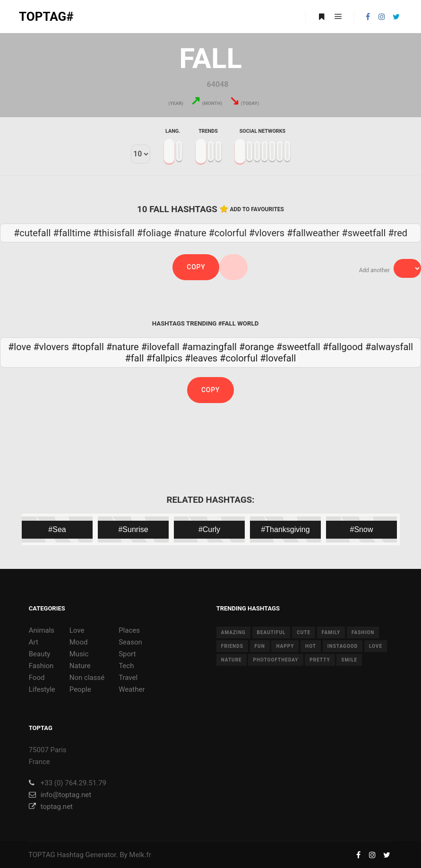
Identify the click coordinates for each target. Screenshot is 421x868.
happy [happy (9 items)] (285, 646)
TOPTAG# (46, 17)
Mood (79, 642)
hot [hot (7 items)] (311, 646)
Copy (196, 267)
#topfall (88, 347)
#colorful (239, 358)
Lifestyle (42, 689)
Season (130, 642)
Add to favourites (257, 209)
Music (79, 654)
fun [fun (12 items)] (260, 646)
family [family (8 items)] (331, 632)
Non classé (87, 678)
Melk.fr (140, 855)
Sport (127, 654)
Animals (42, 630)
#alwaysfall (389, 347)
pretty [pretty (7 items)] (320, 660)
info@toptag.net (60, 795)
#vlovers (51, 347)
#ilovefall (160, 347)
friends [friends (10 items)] (232, 646)
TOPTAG (42, 855)
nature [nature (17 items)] (232, 660)
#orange (257, 347)
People (80, 689)
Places (129, 630)
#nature (123, 347)
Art (34, 642)
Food (37, 678)
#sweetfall (298, 347)
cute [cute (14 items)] (304, 632)
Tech (126, 666)
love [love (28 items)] (376, 646)
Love (77, 630)
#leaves (201, 358)
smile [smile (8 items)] (349, 660)
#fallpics (164, 358)
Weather (132, 689)
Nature (80, 666)
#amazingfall (209, 347)
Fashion (41, 666)
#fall (135, 358)
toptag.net (51, 807)
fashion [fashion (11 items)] (363, 632)
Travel (128, 678)
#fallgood (343, 347)
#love (20, 347)
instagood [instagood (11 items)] (343, 646)
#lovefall (278, 358)
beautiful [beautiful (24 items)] (271, 632)
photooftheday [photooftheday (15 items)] (275, 660)
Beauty (40, 654)
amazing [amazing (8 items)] (233, 632)
